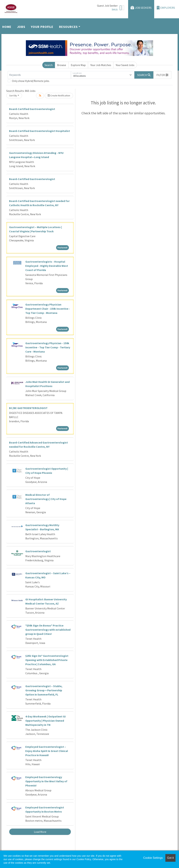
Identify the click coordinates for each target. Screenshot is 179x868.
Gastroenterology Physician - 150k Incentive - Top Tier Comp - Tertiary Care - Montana (48, 347)
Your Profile (42, 27)
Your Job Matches (101, 65)
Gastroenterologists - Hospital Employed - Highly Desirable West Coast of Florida (47, 266)
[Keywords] (39, 75)
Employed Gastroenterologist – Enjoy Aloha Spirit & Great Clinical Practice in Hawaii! (47, 751)
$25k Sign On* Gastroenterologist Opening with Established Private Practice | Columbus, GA (47, 660)
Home (7, 27)
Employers (166, 8)
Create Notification (59, 95)
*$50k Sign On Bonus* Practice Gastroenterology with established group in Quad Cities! (48, 630)
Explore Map (78, 65)
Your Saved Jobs (125, 65)
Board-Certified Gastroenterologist (32, 109)
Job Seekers (141, 8)
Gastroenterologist (38, 551)
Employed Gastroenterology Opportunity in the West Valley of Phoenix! (46, 781)
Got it (170, 858)
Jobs (21, 27)
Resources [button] (68, 27)
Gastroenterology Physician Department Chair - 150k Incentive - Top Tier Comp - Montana (48, 309)
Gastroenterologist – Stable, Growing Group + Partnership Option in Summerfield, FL (44, 690)
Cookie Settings (153, 858)
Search (49, 65)
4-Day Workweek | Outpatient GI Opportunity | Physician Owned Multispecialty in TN (46, 721)
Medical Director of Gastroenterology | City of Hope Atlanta (46, 499)
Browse (62, 65)
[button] (162, 75)
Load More (40, 832)
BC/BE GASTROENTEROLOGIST (28, 408)
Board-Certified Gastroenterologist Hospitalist (40, 131)
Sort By (13, 95)
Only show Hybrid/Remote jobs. (31, 81)
